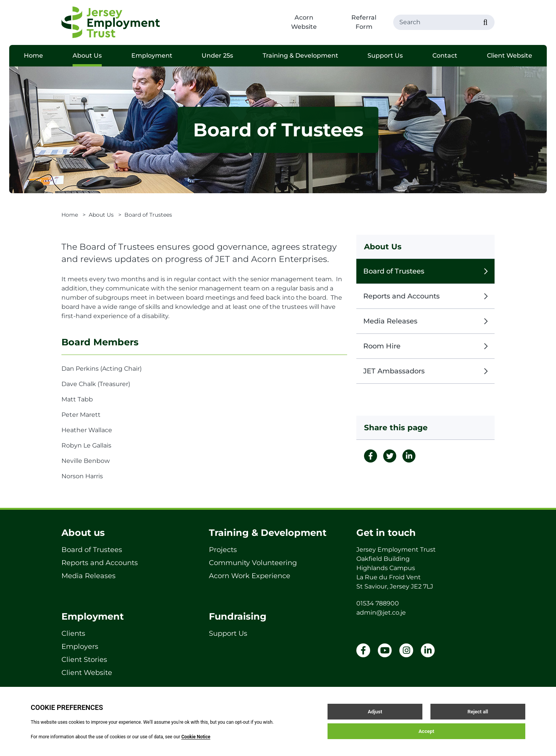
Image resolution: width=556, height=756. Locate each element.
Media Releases (425, 321)
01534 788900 (378, 603)
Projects (223, 550)
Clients (73, 633)
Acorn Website (304, 22)
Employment (152, 56)
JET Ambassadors (425, 371)
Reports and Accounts (425, 296)
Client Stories (84, 660)
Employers (80, 647)
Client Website (510, 56)
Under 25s (217, 56)
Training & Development (300, 56)
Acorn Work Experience (250, 576)
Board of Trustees (425, 271)
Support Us (385, 56)
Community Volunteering (253, 563)
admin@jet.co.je (381, 613)
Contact (445, 56)
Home (33, 56)
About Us (87, 56)
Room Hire (425, 346)
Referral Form (364, 22)
